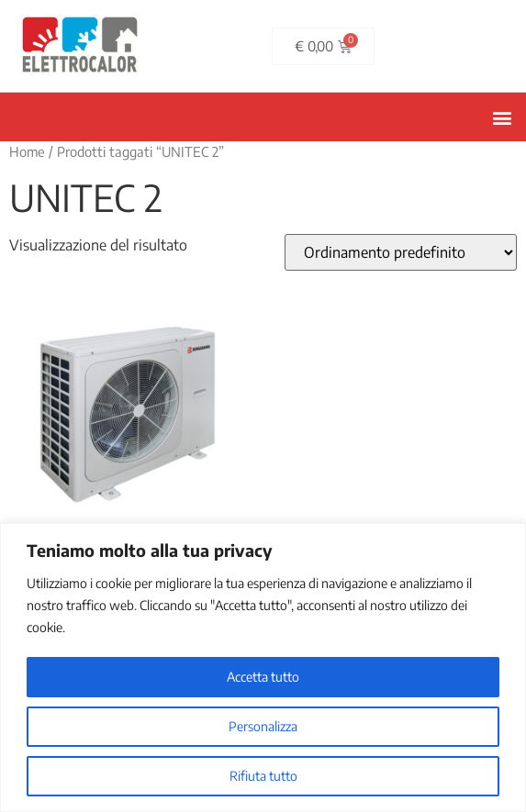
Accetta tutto (263, 677)
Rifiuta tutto (263, 776)
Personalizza (263, 726)
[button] (502, 117)
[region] (263, 667)
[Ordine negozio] (401, 252)
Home (27, 151)
